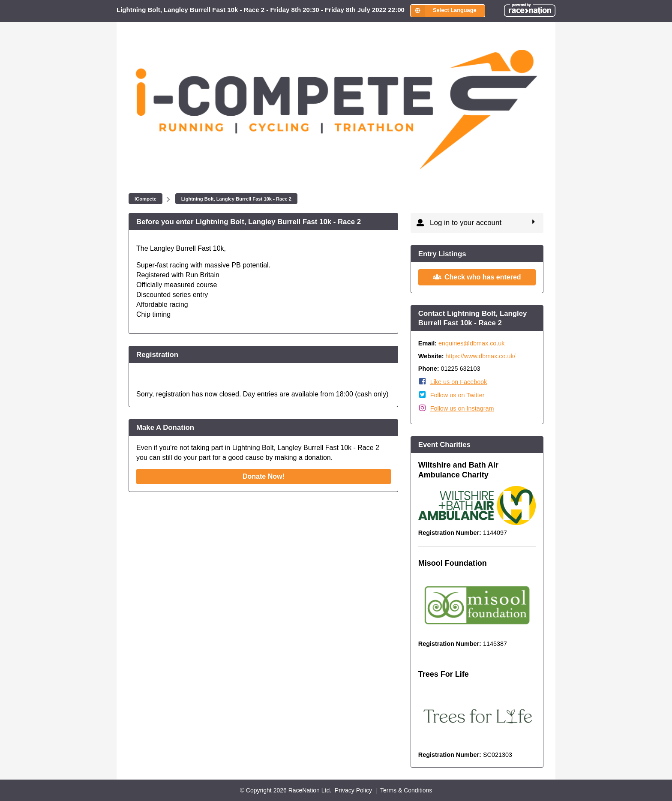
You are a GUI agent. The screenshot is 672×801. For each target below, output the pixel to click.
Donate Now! (264, 476)
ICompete (145, 199)
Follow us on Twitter (457, 395)
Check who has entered (477, 276)
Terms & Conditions (406, 790)
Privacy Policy (353, 790)
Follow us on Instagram (462, 408)
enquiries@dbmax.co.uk (472, 343)
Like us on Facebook (459, 382)
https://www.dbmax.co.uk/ (481, 356)
